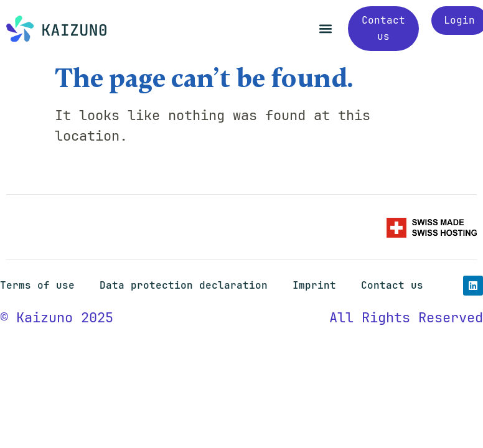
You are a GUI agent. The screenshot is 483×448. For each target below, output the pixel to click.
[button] (325, 29)
